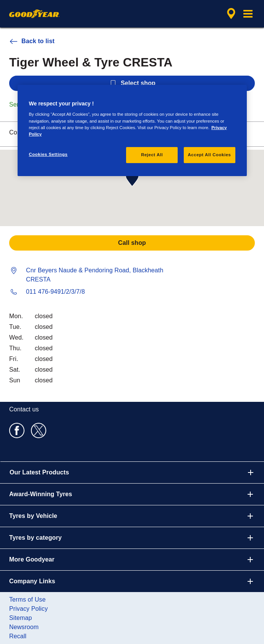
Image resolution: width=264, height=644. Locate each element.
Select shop (132, 83)
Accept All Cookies (210, 155)
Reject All (152, 155)
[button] (248, 14)
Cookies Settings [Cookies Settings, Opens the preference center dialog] (48, 154)
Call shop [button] (132, 243)
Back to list (32, 41)
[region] (132, 130)
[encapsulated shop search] (231, 14)
